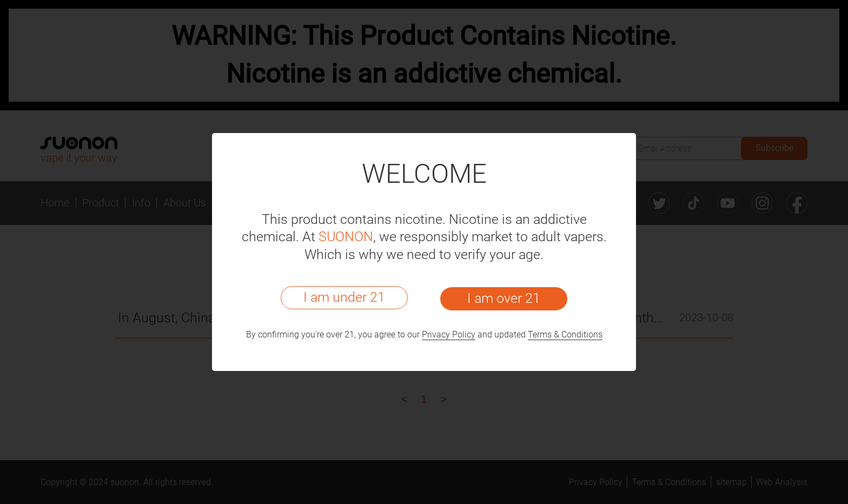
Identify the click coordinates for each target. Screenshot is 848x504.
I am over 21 (504, 298)
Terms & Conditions (565, 334)
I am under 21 (344, 297)
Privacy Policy (449, 334)
